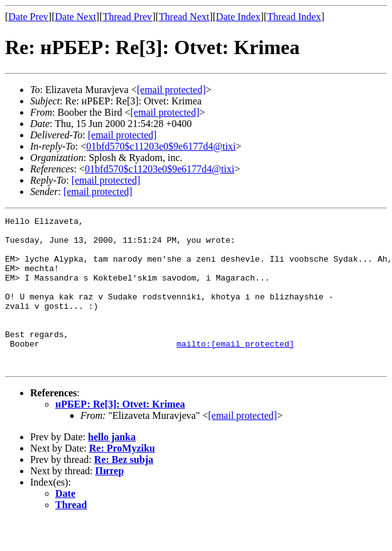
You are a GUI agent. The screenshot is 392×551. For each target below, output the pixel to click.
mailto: (235, 370)
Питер (110, 501)
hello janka (112, 467)
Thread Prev (127, 17)
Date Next (76, 17)
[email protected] (122, 135)
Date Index (238, 17)
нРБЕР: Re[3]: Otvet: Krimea (120, 434)
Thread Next (184, 17)
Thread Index (294, 17)
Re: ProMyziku (122, 478)
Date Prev (28, 17)
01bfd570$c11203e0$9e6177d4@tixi (161, 146)
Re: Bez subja (124, 490)
